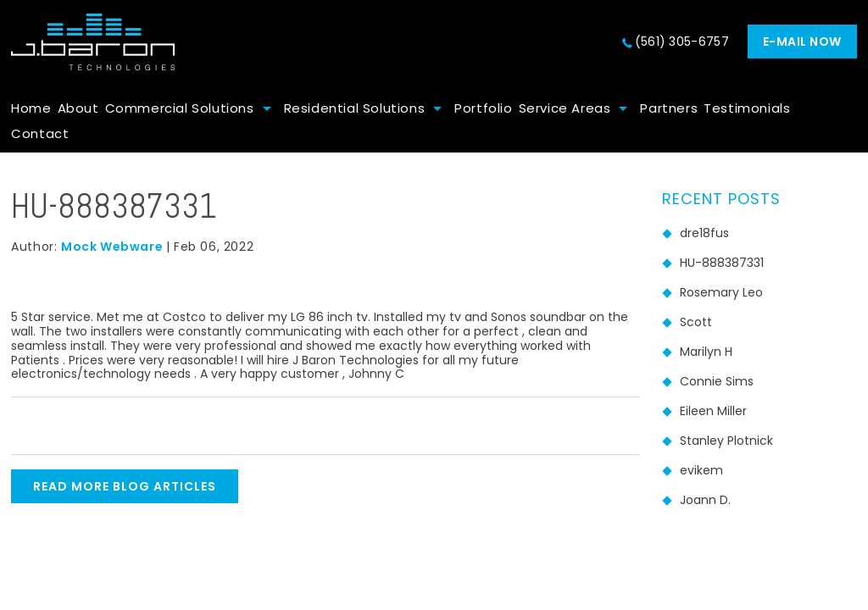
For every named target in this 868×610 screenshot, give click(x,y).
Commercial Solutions (180, 108)
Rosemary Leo (721, 292)
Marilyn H (706, 352)
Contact (40, 133)
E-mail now (802, 42)
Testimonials (747, 108)
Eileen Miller (713, 411)
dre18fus (704, 233)
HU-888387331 (722, 263)
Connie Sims (717, 381)
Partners (669, 108)
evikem (701, 470)
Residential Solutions (355, 108)
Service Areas (565, 108)
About (78, 108)
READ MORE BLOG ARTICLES (125, 486)
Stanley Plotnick (726, 441)
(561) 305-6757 (682, 42)
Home (31, 108)
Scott (696, 322)
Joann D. (705, 500)
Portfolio (483, 108)
